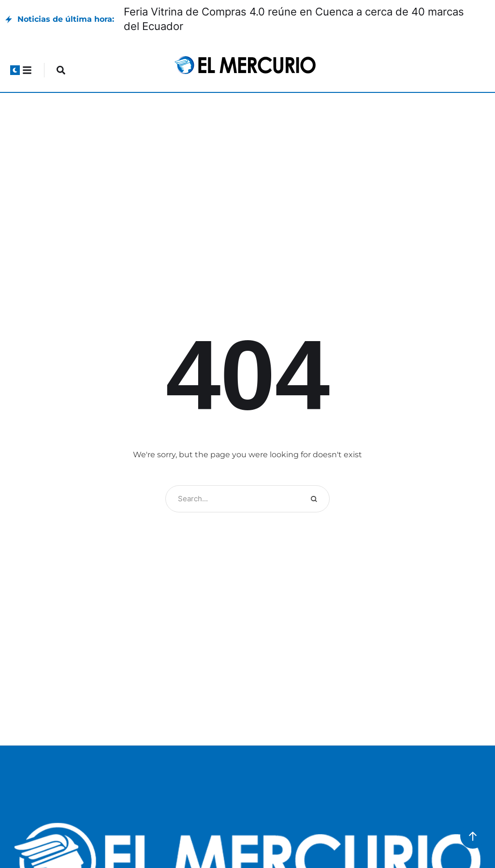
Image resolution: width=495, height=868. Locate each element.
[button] (15, 70)
